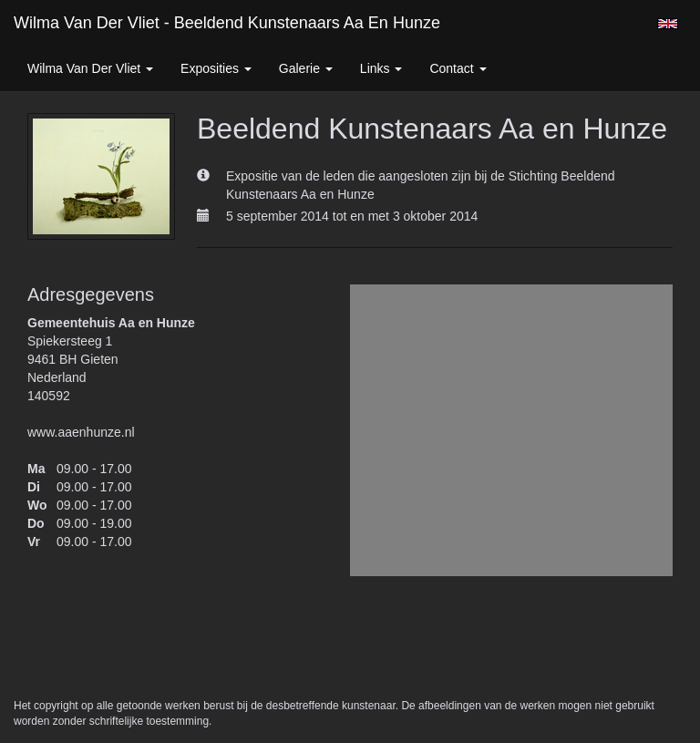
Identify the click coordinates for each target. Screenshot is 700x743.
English (668, 24)
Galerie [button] (306, 68)
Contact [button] (458, 68)
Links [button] (381, 68)
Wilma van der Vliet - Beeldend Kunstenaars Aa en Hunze (227, 23)
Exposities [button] (216, 68)
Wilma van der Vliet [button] (90, 68)
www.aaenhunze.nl (81, 432)
